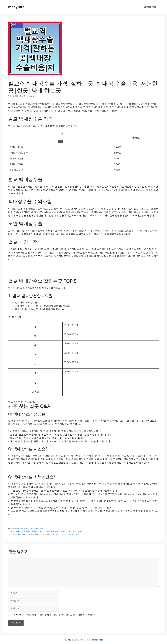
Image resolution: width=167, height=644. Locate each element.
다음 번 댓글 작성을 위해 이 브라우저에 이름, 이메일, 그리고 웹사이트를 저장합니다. (54, 615)
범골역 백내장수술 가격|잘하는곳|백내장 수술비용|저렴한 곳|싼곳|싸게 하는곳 (45, 534)
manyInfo (16, 7)
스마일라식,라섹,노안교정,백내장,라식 (27, 528)
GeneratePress (96, 640)
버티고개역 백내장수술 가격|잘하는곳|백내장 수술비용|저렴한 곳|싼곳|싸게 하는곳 (47, 531)
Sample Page (150, 7)
